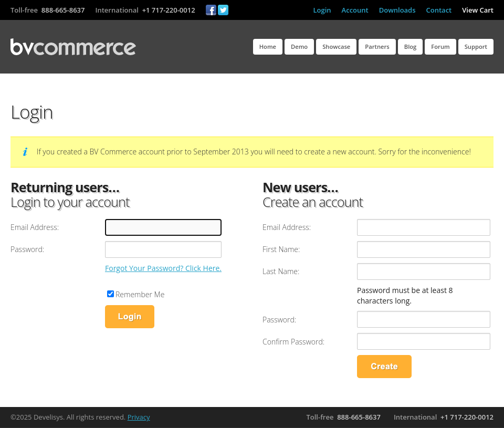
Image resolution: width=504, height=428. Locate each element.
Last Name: (281, 271)
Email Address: (35, 227)
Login (322, 10)
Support (476, 46)
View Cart (478, 10)
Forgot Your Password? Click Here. (163, 268)
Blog (411, 46)
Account (355, 10)
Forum (440, 46)
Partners (377, 46)
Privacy (139, 417)
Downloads (397, 10)
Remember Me (140, 294)
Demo (299, 46)
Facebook (211, 10)
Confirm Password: (293, 342)
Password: (27, 249)
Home (268, 46)
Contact (439, 10)
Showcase (336, 46)
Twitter (223, 10)
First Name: (281, 249)
